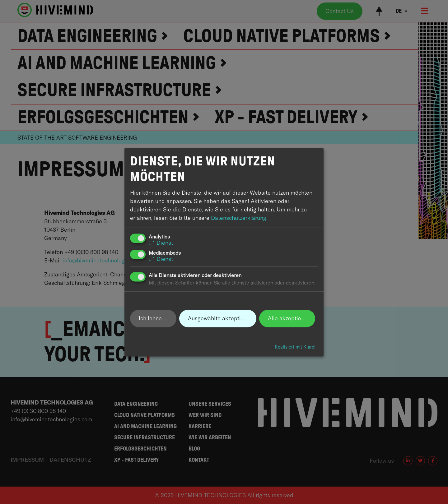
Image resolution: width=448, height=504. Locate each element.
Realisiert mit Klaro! (295, 347)
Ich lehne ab (154, 318)
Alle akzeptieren (289, 318)
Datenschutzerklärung (239, 218)
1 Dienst (161, 243)
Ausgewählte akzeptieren (220, 318)
